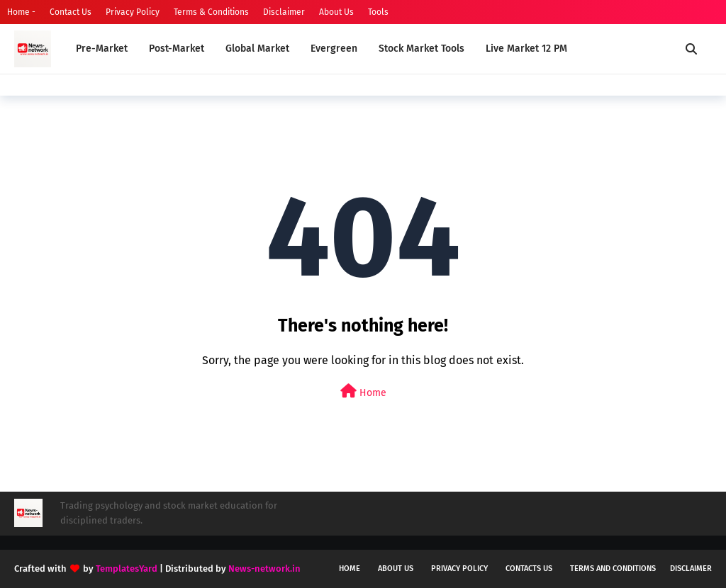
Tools (378, 12)
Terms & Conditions (211, 12)
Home (363, 391)
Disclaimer (284, 12)
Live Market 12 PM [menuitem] (526, 49)
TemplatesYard (127, 569)
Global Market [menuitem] (257, 49)
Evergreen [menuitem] (334, 49)
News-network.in (264, 569)
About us (396, 569)
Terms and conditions (613, 569)
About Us (336, 12)
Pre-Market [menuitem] (102, 49)
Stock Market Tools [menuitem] (421, 49)
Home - (21, 12)
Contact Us (71, 12)
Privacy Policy (133, 12)
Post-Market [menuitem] (177, 49)
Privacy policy (459, 569)
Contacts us (529, 569)
